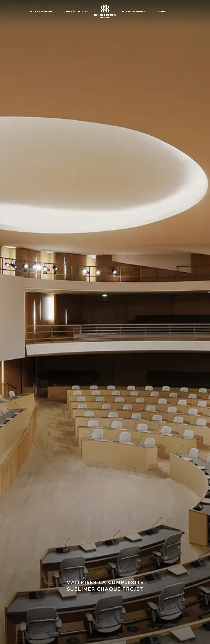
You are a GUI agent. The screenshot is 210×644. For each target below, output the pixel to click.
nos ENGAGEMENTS (134, 11)
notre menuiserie (41, 11)
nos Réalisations (77, 11)
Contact (163, 11)
